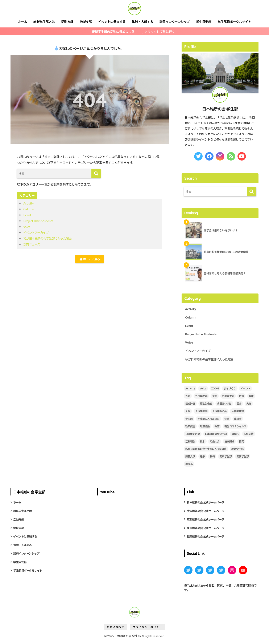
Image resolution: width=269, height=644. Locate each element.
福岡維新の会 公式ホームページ (207, 540)
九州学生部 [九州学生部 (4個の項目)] (201, 398)
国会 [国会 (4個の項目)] (239, 406)
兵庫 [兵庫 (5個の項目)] (251, 398)
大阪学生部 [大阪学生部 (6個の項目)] (201, 413)
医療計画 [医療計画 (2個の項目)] (190, 406)
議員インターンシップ (175, 22)
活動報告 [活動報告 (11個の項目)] (190, 443)
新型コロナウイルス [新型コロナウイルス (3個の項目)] (235, 428)
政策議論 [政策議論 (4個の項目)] (205, 428)
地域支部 (86, 22)
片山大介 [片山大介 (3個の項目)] (215, 443)
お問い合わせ (116, 631)
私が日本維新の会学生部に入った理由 (49, 238)
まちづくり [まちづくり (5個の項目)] (230, 390)
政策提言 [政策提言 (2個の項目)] (190, 428)
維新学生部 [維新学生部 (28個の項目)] (237, 451)
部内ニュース (32, 244)
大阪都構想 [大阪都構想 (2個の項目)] (238, 413)
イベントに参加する (112, 22)
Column (29, 209)
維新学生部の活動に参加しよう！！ (117, 31)
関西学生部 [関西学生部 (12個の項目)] (243, 459)
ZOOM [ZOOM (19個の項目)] (215, 390)
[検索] (96, 173)
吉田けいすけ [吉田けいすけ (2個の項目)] (224, 406)
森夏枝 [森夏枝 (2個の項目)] (235, 436)
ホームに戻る (90, 259)
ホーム (23, 22)
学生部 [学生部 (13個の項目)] (189, 421)
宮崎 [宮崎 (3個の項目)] (227, 421)
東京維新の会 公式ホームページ (207, 531)
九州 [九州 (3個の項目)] (188, 398)
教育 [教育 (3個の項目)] (217, 428)
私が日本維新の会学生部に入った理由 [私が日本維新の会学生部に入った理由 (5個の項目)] (206, 451)
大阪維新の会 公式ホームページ (207, 513)
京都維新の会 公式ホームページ (207, 522)
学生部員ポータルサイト (234, 22)
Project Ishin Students (39, 221)
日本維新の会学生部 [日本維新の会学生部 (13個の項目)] (216, 436)
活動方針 (67, 22)
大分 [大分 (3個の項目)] (249, 406)
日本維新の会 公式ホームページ (207, 505)
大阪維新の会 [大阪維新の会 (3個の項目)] (220, 413)
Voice (27, 227)
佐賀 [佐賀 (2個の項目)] (241, 398)
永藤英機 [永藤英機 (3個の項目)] (249, 436)
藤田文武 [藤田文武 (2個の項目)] (190, 459)
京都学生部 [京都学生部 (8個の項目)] (228, 398)
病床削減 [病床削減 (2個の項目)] (229, 443)
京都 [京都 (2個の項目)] (215, 398)
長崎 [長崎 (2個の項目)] (212, 459)
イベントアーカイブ (37, 232)
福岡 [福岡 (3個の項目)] (241, 443)
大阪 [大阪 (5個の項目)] (188, 413)
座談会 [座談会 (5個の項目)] (238, 421)
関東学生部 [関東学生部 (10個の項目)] (226, 459)
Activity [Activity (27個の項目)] (190, 390)
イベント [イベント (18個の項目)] (245, 390)
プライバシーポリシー (148, 631)
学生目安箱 (204, 22)
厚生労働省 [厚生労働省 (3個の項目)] (206, 406)
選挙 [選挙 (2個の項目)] (202, 459)
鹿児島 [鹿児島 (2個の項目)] (189, 466)
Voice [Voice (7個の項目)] (203, 390)
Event (28, 215)
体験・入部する (142, 22)
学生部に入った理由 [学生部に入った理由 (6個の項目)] (208, 421)
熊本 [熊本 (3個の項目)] (202, 443)
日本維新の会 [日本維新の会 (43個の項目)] (193, 436)
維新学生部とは (44, 22)
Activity (29, 203)
